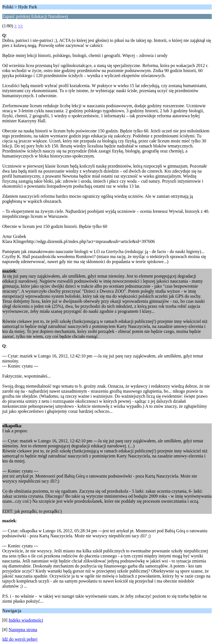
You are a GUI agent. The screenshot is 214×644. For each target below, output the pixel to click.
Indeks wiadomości (26, 620)
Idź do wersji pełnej (20, 639)
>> (20, 26)
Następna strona (23, 630)
